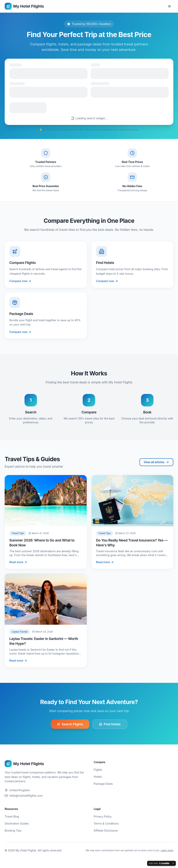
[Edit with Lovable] (159, 863)
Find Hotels (110, 724)
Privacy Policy (103, 816)
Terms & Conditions (106, 823)
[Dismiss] (173, 863)
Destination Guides (17, 823)
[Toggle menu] (169, 6)
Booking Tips (13, 830)
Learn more (167, 850)
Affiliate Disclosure (106, 830)
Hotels (98, 777)
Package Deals (103, 784)
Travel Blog (12, 816)
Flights (98, 770)
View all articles (156, 462)
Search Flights (70, 724)
